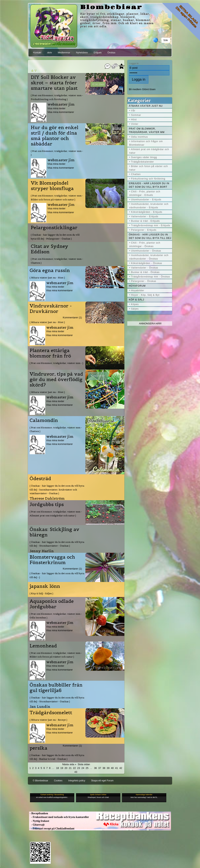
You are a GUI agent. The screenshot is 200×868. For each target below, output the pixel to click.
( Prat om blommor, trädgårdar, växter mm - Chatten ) (57, 261)
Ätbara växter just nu (146, 106)
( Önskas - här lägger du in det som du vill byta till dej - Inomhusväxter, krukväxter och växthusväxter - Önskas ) (57, 489)
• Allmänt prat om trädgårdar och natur (149, 151)
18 (58, 768)
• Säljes (134, 309)
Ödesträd (40, 479)
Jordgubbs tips (47, 504)
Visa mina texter (56, 108)
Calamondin (44, 420)
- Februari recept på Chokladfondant (52, 829)
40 (112, 768)
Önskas (111, 53)
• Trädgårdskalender (142, 162)
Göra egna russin (50, 270)
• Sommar (135, 115)
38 (104, 768)
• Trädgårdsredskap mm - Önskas (150, 277)
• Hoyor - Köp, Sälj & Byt (144, 295)
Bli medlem (135, 89)
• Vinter (134, 124)
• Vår (132, 111)
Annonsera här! (150, 324)
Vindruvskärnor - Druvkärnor (51, 309)
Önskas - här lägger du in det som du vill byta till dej (150, 236)
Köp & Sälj (136, 300)
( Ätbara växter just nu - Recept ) (48, 720)
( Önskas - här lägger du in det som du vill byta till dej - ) (57, 575)
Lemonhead (43, 646)
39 (108, 768)
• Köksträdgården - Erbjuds (146, 212)
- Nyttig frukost (39, 821)
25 (87, 768)
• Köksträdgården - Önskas (146, 263)
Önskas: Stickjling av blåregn (54, 532)
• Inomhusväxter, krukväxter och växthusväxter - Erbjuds (149, 206)
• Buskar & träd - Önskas (144, 272)
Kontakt (37, 53)
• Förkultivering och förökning (147, 179)
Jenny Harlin (42, 551)
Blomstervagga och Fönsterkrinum (52, 560)
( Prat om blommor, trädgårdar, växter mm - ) (57, 153)
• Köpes (134, 304)
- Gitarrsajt (37, 825)
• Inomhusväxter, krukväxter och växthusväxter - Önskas (149, 257)
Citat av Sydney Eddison (50, 249)
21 (70, 768)
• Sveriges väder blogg (143, 157)
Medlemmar (64, 53)
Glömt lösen (149, 89)
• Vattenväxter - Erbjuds (144, 217)
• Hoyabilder (137, 291)
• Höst (133, 120)
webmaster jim (61, 104)
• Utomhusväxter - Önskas (145, 251)
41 (117, 768)
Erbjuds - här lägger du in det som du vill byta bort (149, 185)
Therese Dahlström (47, 498)
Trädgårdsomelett (51, 713)
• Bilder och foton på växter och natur (149, 168)
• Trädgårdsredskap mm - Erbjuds (150, 225)
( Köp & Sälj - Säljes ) (41, 593)
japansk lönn (45, 586)
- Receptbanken (38, 813)
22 (74, 768)
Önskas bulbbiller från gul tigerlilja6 (56, 688)
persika (38, 748)
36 (95, 768)
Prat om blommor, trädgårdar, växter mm (147, 130)
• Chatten (135, 174)
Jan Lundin (40, 706)
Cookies (58, 781)
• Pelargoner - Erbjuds (143, 230)
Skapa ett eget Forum (102, 781)
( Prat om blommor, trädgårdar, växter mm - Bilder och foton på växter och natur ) (57, 197)
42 (121, 768)
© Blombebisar (40, 781)
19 (62, 768)
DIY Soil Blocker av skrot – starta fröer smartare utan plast (54, 83)
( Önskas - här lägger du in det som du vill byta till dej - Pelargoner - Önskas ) (55, 237)
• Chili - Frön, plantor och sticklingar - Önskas (145, 245)
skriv (50, 53)
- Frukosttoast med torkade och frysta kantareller (59, 817)
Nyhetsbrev (82, 53)
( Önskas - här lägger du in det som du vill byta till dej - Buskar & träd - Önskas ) (57, 757)
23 (79, 768)
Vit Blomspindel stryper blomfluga (52, 186)
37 (100, 768)
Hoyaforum (137, 286)
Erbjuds (98, 53)
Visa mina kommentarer (61, 112)
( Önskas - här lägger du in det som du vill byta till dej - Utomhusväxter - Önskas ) (57, 544)
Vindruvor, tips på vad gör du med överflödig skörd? (56, 379)
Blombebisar (111, 7)
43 (76, 772)
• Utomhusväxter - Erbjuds (145, 200)
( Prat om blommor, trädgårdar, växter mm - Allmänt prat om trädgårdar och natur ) (56, 513)
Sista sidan (84, 764)
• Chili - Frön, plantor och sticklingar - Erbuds (145, 193)
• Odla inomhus (139, 137)
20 (66, 768)
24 (83, 768)
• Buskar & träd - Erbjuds (145, 221)
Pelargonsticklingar (54, 228)
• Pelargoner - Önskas (143, 281)
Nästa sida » (69, 764)
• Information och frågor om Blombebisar (146, 143)
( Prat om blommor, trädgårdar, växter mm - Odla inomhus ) (56, 616)
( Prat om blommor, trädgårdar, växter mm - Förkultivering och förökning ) (57, 97)
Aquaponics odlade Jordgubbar (52, 604)
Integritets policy (77, 781)
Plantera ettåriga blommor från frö (50, 353)
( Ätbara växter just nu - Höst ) (47, 278)
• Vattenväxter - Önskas (144, 268)
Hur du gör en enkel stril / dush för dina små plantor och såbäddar (55, 136)
